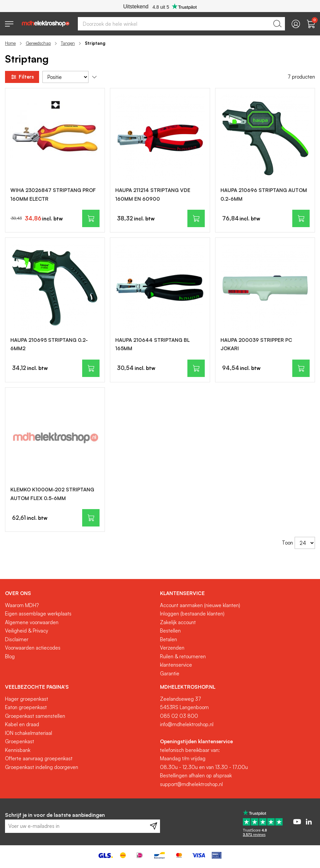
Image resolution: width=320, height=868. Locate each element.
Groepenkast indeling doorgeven (42, 767)
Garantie (170, 673)
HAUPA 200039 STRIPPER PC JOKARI (256, 344)
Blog (10, 656)
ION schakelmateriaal (29, 733)
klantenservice (176, 665)
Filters (22, 77)
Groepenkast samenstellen (35, 716)
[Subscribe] (153, 826)
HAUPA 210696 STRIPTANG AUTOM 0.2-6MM (264, 195)
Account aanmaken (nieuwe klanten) (200, 605)
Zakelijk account (178, 622)
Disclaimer (17, 639)
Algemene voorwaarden (32, 622)
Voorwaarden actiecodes (33, 648)
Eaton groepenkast (26, 707)
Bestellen (170, 631)
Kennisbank (18, 750)
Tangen (68, 43)
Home (10, 43)
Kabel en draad (22, 724)
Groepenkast (20, 741)
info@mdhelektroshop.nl (187, 724)
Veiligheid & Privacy (27, 631)
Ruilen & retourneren (183, 656)
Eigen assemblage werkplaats (38, 614)
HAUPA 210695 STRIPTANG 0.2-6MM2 (49, 344)
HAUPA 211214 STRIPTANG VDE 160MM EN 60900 (153, 195)
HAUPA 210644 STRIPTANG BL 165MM (152, 344)
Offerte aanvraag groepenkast (39, 758)
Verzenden (172, 648)
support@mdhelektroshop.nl (191, 784)
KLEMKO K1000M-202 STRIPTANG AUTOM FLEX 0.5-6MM (52, 494)
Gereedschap (38, 43)
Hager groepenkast (27, 699)
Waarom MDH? (22, 605)
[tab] (80, 593)
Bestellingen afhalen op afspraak (196, 776)
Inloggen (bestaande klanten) (192, 614)
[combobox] (181, 24)
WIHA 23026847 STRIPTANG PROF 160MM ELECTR (53, 195)
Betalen (169, 639)
